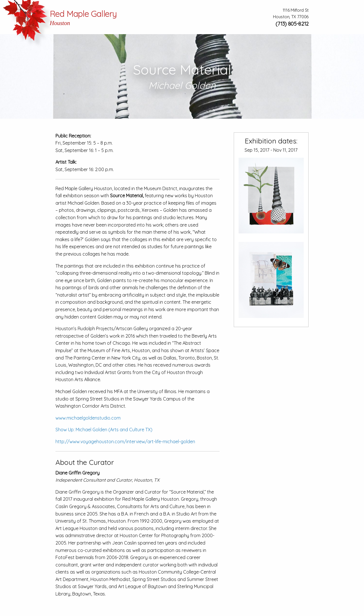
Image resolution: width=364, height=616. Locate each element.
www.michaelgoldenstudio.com (88, 418)
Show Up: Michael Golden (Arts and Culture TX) (104, 430)
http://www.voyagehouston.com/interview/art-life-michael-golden (125, 442)
